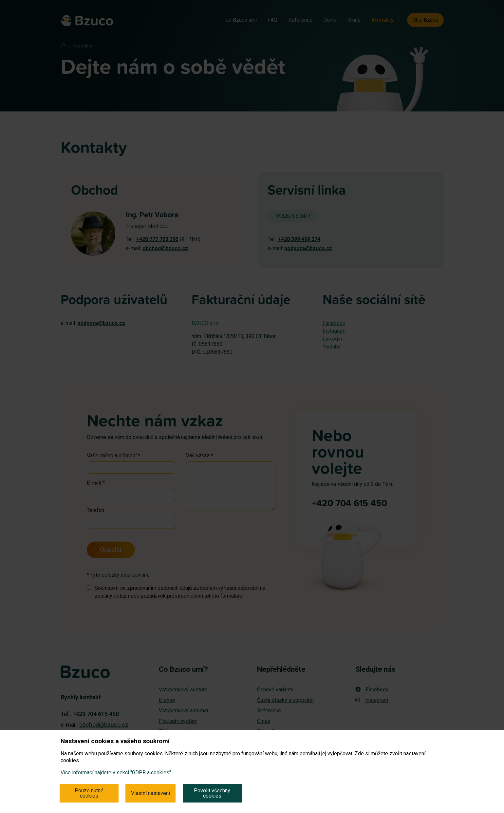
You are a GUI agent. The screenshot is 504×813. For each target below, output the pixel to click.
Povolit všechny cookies (212, 793)
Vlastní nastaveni (150, 793)
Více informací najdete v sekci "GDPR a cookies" (116, 773)
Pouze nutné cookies (89, 793)
